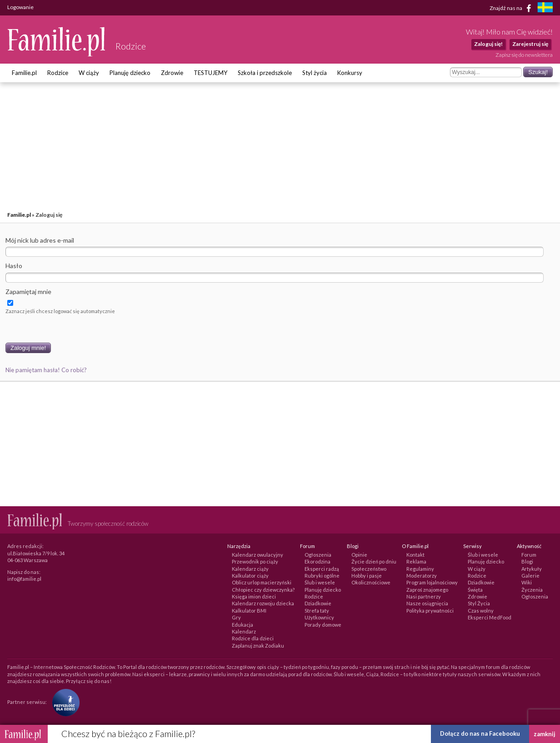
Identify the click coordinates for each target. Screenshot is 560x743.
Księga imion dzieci (254, 596)
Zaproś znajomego (427, 590)
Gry (236, 617)
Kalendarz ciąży (250, 569)
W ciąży (89, 73)
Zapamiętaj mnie (28, 292)
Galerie (530, 576)
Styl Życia (479, 603)
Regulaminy (420, 569)
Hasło (14, 266)
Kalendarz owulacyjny (257, 555)
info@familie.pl (24, 579)
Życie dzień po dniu (374, 561)
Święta (475, 590)
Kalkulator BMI (249, 611)
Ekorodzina (317, 561)
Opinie (359, 555)
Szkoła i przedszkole (265, 73)
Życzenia (532, 590)
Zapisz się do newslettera (524, 55)
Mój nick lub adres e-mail (40, 240)
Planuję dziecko (130, 73)
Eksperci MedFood (490, 617)
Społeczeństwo (369, 569)
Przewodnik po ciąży (255, 561)
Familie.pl (24, 73)
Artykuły (532, 569)
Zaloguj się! (488, 44)
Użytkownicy (319, 617)
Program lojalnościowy (432, 582)
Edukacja (242, 625)
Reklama (416, 561)
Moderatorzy (422, 576)
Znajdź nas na (512, 8)
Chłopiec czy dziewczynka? (263, 590)
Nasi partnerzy (424, 596)
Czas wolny (481, 611)
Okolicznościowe (371, 582)
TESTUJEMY (210, 73)
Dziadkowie (318, 603)
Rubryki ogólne (322, 576)
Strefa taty (317, 611)
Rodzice (58, 73)
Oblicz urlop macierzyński (262, 582)
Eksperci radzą (322, 569)
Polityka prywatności (430, 611)
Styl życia (315, 73)
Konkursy (350, 73)
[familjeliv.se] (545, 8)
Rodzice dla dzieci (253, 638)
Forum (529, 555)
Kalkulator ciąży (250, 576)
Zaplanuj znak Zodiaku (258, 646)
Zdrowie (172, 73)
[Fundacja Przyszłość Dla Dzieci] (64, 702)
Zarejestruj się (530, 44)
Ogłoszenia (318, 555)
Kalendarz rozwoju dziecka (263, 603)
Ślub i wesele (320, 582)
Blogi (527, 561)
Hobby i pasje (367, 576)
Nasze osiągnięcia (427, 603)
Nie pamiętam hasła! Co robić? (46, 370)
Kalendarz (244, 631)
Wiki (527, 582)
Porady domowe (323, 625)
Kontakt (415, 555)
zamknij (545, 734)
